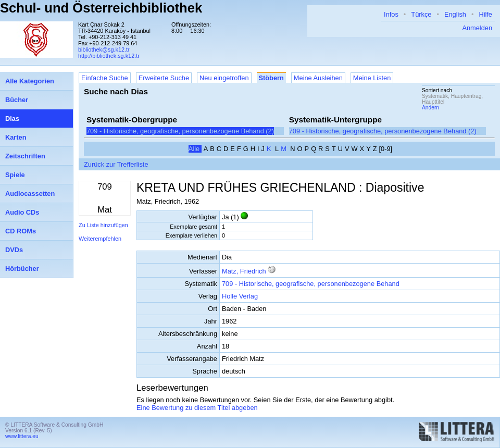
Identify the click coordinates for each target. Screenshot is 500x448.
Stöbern (271, 78)
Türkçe (421, 14)
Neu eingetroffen (224, 78)
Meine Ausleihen (318, 78)
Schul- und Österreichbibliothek (101, 8)
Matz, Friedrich (244, 271)
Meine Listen (372, 78)
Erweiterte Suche (164, 78)
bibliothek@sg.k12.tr (104, 49)
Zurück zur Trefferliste (116, 164)
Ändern (430, 108)
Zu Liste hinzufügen (103, 225)
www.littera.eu (22, 436)
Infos (391, 14)
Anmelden (477, 28)
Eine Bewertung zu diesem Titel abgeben (197, 408)
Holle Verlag (240, 296)
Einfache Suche (105, 78)
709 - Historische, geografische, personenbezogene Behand (311, 284)
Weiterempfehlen (100, 239)
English (455, 14)
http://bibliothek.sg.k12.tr (109, 56)
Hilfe (485, 14)
